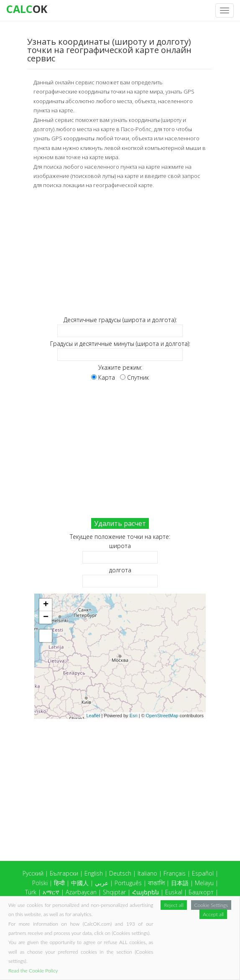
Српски (204, 920)
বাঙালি (156, 883)
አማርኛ (51, 892)
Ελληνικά (39, 911)
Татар (141, 930)
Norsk (180, 920)
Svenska (139, 939)
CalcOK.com (202, 959)
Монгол (155, 920)
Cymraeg (120, 901)
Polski (40, 883)
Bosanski (90, 901)
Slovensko (71, 930)
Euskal (174, 892)
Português (128, 883)
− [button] (46, 617)
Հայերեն (146, 892)
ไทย (122, 930)
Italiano (147, 873)
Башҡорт (201, 892)
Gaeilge (176, 911)
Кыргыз (60, 920)
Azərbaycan (81, 892)
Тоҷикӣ (101, 930)
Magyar (148, 901)
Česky (114, 939)
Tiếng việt (176, 901)
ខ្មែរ (80, 920)
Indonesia (147, 911)
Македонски (202, 948)
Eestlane (202, 939)
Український (197, 930)
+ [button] (46, 605)
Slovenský (38, 930)
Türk (31, 892)
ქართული (70, 911)
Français (175, 873)
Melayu (204, 883)
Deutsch (120, 873)
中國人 (80, 883)
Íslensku (203, 911)
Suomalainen (55, 939)
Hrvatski (90, 939)
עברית (120, 911)
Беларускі (59, 901)
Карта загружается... (123, 656)
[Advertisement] (120, 253)
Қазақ (35, 920)
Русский (33, 873)
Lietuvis (128, 920)
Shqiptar (114, 892)
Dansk (99, 911)
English (94, 873)
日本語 (180, 883)
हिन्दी (59, 883)
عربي (102, 883)
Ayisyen (204, 901)
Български (64, 873)
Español (203, 873)
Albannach (170, 939)
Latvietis (101, 920)
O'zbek (165, 930)
